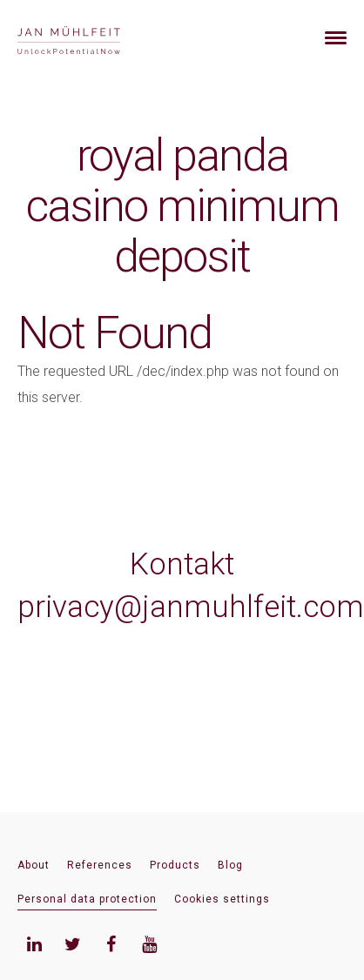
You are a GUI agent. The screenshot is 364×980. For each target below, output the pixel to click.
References (100, 865)
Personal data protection (87, 899)
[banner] (89, 38)
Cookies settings (222, 899)
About (34, 865)
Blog (230, 865)
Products (175, 865)
